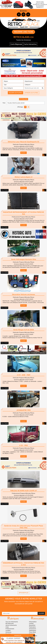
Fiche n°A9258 (5, 578)
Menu (23, 11)
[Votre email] (20, 613)
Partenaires (32, 627)
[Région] (13, 81)
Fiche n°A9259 (5, 541)
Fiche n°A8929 (5, 459)
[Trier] (25, 103)
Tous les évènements (12, 622)
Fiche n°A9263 (5, 155)
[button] (23, 131)
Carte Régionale (16, 44)
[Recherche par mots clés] (32, 88)
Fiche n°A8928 (5, 388)
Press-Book (32, 632)
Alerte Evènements (11, 625)
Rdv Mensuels (10, 623)
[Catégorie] (34, 85)
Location (8, 631)
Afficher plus (24, 593)
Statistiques (33, 631)
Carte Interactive (30, 44)
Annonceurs (33, 629)
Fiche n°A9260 (5, 504)
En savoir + (23, 153)
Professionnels (10, 629)
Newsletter (32, 625)
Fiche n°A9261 (4, 227)
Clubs (7, 627)
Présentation (33, 622)
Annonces (8, 632)
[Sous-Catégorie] (13, 88)
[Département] (34, 81)
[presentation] (24, 608)
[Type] (13, 85)
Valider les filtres (15, 93)
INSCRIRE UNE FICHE (24, 32)
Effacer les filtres (31, 93)
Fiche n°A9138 (4, 273)
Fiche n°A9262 (5, 190)
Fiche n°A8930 (5, 423)
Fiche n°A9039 (5, 343)
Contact (31, 623)
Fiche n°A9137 (4, 308)
